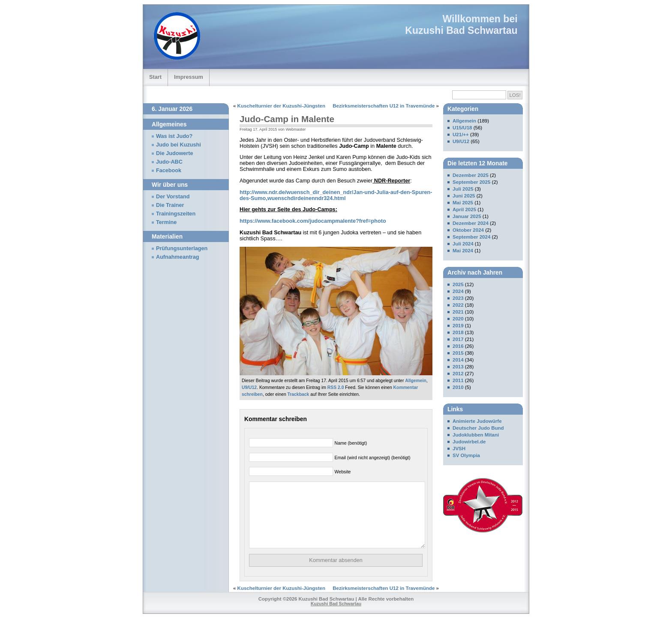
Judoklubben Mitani (476, 435)
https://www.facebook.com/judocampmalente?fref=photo (313, 221)
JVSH (459, 449)
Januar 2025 (467, 216)
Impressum (189, 77)
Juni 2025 (464, 196)
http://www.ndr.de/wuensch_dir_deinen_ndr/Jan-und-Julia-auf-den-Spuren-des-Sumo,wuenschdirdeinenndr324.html (336, 195)
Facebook (169, 170)
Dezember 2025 (471, 175)
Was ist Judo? (174, 136)
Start (155, 77)
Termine (166, 222)
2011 (458, 380)
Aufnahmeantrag (178, 257)
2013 (458, 367)
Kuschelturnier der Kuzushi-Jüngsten (281, 106)
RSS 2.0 (336, 387)
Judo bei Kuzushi (178, 145)
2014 (458, 360)
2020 (458, 319)
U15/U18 (462, 128)
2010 (458, 387)
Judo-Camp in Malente (287, 119)
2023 (458, 298)
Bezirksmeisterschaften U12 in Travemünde (384, 106)
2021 (458, 312)
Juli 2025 (463, 189)
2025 (458, 284)
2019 (458, 326)
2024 (458, 291)
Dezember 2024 (471, 223)
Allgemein (416, 381)
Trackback (298, 394)
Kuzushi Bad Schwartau (461, 30)
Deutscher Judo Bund (478, 428)
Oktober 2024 (468, 230)
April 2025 (464, 209)
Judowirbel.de (469, 442)
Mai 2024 (463, 251)
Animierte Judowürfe (477, 421)
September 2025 (471, 182)
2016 (458, 346)
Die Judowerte (175, 153)
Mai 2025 (463, 203)
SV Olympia (466, 455)
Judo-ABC (169, 162)
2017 (458, 339)
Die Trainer (170, 205)
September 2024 (471, 237)
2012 (458, 374)
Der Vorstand (173, 197)
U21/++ (461, 135)
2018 (458, 332)
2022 (458, 305)
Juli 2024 (463, 244)
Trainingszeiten (176, 214)
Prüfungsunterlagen (182, 248)
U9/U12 (249, 387)
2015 (458, 353)
